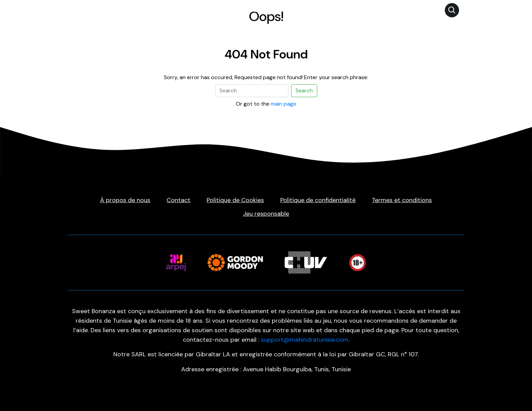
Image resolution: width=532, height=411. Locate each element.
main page (283, 104)
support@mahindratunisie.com (305, 340)
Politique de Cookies (235, 200)
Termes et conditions (402, 200)
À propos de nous (125, 200)
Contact (178, 200)
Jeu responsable (266, 214)
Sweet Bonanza (256, 10)
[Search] (252, 91)
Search (304, 91)
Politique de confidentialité (318, 200)
